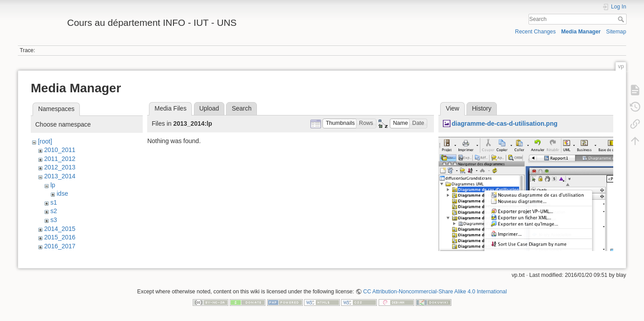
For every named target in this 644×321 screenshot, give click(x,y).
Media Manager (581, 32)
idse (62, 193)
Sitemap (616, 32)
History (482, 108)
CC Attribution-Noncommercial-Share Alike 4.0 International (435, 292)
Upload (209, 108)
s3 (54, 220)
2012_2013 (60, 167)
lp (53, 185)
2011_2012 (60, 159)
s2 (54, 211)
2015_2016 (60, 237)
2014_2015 (60, 229)
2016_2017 (60, 246)
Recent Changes (535, 32)
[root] (45, 141)
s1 (54, 202)
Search (622, 19)
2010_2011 (60, 150)
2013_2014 (60, 176)
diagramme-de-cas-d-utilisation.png (505, 123)
